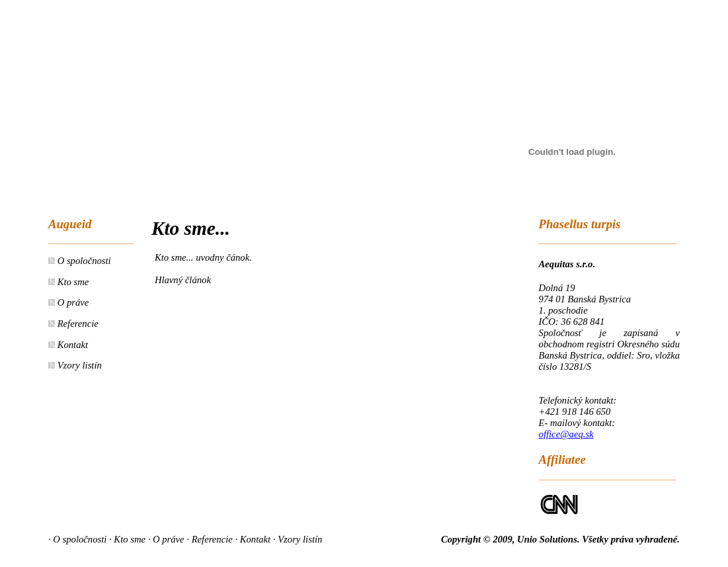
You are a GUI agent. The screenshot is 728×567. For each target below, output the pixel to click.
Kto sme (72, 282)
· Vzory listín (298, 539)
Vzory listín (78, 365)
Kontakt (71, 345)
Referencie (77, 324)
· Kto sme (127, 539)
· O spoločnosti (77, 539)
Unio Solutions (547, 539)
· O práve (166, 539)
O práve (72, 302)
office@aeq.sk (566, 434)
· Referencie (209, 539)
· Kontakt (253, 539)
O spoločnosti (83, 261)
